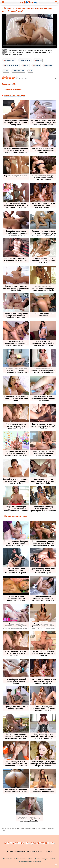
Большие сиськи (9, 60)
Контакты (48, 851)
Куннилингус (49, 65)
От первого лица (18, 71)
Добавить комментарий (12, 89)
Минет (6, 71)
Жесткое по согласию (11, 65)
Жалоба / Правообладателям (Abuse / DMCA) (24, 851)
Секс (30, 71)
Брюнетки (38, 60)
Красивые (36, 65)
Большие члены (25, 60)
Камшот (26, 65)
